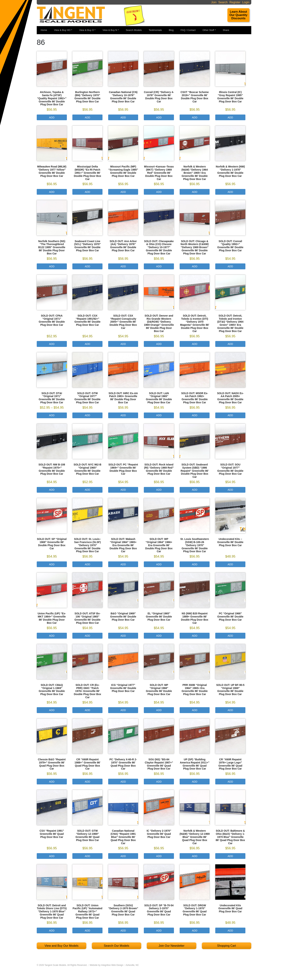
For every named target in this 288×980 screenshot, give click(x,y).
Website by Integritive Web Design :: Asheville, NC (114, 965)
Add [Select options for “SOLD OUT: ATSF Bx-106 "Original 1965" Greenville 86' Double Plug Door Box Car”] (87, 636)
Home (44, 30)
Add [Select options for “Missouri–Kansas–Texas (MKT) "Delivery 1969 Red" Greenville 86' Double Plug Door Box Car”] (159, 192)
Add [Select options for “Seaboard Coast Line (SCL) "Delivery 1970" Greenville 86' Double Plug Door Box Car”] (87, 266)
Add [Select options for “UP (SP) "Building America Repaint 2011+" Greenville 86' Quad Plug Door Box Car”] (195, 782)
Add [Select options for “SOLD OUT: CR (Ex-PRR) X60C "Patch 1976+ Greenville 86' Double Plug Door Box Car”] (87, 710)
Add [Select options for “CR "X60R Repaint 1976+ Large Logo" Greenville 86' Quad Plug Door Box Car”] (230, 782)
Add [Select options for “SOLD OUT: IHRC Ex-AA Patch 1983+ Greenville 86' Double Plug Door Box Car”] (123, 415)
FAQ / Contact (188, 30)
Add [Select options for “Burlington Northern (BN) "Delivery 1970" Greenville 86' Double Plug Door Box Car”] (87, 117)
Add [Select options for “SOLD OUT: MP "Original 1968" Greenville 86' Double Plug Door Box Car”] (159, 710)
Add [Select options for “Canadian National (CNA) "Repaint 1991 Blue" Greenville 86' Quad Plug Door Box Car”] (123, 856)
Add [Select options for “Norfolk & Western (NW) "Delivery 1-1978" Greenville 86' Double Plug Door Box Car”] (230, 192)
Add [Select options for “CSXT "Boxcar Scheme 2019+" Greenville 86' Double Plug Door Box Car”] (195, 117)
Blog (171, 30)
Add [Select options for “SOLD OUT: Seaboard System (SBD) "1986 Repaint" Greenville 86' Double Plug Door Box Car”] (195, 490)
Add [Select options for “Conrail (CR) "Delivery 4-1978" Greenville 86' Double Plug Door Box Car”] (159, 117)
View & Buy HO (62, 30)
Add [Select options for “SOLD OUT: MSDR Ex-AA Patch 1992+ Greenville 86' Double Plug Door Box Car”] (195, 415)
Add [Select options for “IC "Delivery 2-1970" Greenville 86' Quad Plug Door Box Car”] (159, 856)
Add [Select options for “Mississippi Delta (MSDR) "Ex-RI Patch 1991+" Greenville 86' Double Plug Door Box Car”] (87, 192)
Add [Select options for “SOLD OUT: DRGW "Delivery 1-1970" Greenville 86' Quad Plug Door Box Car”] (195, 931)
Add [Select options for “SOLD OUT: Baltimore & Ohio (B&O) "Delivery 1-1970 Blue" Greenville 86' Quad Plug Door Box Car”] (230, 856)
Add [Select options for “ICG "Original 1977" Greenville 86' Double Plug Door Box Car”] (123, 710)
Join (214, 2)
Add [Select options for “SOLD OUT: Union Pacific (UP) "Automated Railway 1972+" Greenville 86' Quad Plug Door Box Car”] (87, 931)
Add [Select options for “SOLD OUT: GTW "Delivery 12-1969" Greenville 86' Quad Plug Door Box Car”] (87, 856)
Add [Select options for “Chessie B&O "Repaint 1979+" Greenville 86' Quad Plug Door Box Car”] (52, 782)
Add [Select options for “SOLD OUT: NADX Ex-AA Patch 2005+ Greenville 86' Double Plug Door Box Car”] (230, 415)
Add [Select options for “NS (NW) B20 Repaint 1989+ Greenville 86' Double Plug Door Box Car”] (195, 636)
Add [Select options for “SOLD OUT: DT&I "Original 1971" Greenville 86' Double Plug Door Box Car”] (52, 415)
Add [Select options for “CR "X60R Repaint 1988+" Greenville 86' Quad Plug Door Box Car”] (87, 782)
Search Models (134, 30)
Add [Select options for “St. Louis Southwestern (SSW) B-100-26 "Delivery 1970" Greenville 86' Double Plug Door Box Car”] (195, 564)
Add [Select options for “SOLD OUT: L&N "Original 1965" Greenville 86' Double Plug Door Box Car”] (159, 415)
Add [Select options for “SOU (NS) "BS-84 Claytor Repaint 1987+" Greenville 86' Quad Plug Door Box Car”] (159, 782)
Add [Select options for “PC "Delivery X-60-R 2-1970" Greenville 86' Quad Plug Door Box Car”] (123, 782)
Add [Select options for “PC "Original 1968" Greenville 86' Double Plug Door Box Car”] (230, 636)
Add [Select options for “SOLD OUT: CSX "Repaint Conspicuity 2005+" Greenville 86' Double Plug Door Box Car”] (123, 344)
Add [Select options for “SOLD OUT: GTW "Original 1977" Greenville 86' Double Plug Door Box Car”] (87, 415)
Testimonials (155, 30)
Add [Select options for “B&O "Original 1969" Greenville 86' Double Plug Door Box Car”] (123, 636)
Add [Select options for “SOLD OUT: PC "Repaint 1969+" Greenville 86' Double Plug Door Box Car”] (123, 490)
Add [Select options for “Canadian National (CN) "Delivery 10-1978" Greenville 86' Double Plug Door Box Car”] (123, 117)
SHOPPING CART (247, 31)
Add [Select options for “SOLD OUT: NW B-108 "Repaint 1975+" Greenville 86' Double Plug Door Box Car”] (52, 490)
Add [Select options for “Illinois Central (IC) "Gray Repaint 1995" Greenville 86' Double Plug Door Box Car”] (230, 117)
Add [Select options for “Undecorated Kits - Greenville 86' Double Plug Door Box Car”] (230, 564)
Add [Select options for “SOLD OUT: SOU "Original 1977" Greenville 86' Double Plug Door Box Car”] (230, 490)
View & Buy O (87, 30)
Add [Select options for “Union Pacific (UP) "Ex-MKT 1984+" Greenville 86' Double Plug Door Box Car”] (52, 636)
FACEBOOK (237, 30)
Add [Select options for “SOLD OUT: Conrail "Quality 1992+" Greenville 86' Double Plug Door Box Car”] (230, 266)
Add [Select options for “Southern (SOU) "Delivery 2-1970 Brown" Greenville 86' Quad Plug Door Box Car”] (123, 931)
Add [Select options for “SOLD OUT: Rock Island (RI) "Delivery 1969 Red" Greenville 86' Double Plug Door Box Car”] (159, 490)
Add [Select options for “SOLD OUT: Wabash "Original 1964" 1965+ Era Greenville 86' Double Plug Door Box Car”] (123, 564)
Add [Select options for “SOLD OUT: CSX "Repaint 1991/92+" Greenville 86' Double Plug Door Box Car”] (87, 344)
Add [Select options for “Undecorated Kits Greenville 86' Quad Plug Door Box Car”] (230, 931)
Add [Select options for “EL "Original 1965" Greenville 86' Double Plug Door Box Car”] (159, 636)
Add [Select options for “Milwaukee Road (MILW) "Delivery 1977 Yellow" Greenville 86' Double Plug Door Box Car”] (52, 192)
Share (226, 30)
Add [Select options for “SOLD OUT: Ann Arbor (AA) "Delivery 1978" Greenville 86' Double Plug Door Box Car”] (123, 266)
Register (235, 2)
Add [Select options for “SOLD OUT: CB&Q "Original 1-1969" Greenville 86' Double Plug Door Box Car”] (52, 710)
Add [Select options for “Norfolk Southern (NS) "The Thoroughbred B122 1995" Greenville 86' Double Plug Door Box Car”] (52, 266)
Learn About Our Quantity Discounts (238, 15)
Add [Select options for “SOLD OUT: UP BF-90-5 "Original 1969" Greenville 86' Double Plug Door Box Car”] (230, 710)
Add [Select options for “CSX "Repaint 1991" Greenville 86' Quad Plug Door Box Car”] (52, 856)
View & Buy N (110, 30)
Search (223, 2)
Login (246, 2)
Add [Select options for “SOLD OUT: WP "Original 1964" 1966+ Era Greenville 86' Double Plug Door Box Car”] (159, 564)
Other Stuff (208, 30)
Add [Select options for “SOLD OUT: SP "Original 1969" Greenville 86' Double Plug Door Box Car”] (52, 564)
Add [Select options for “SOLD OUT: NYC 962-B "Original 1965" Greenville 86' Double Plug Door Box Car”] (87, 490)
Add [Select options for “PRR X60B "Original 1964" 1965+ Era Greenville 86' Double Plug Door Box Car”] (195, 710)
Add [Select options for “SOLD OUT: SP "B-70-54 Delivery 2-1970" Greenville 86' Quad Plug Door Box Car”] (159, 931)
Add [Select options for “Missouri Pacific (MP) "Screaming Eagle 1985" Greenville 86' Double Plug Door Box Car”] (123, 192)
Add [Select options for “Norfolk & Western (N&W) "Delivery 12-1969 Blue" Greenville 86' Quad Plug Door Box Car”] (195, 856)
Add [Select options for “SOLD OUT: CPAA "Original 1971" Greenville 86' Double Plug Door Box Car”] (52, 344)
